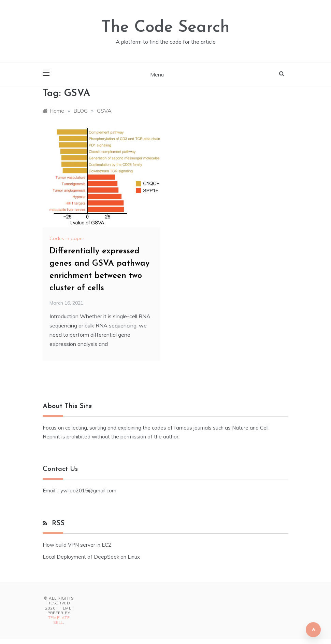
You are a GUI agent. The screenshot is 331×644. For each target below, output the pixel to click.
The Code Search (165, 28)
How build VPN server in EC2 (77, 545)
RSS (58, 523)
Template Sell (59, 620)
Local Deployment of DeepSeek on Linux (91, 557)
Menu (157, 74)
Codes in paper (67, 238)
